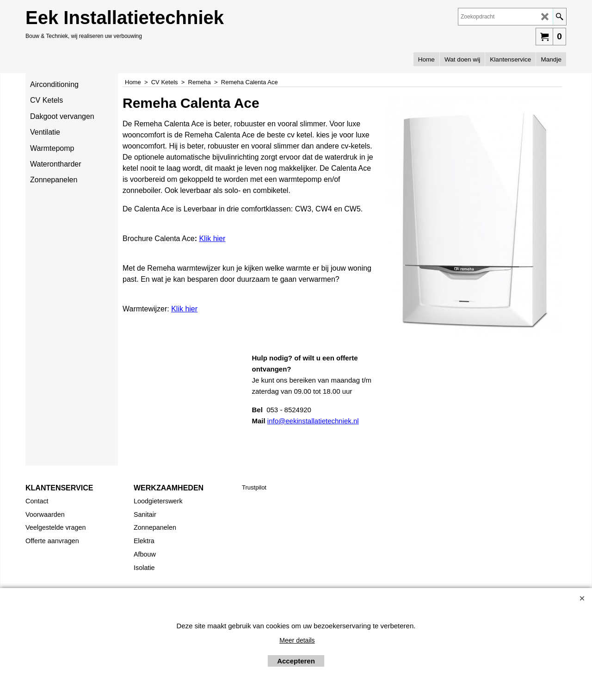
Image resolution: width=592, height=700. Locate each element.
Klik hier (212, 238)
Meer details (297, 640)
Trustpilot (254, 487)
